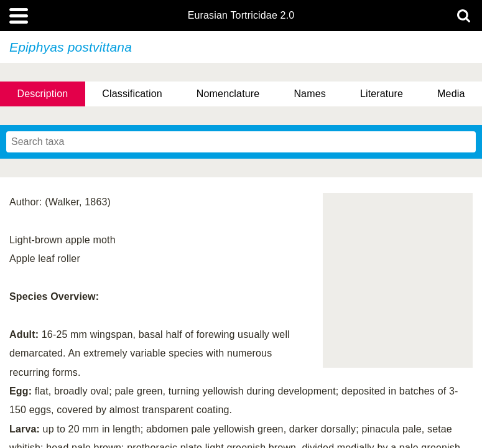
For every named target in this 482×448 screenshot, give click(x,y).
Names (309, 94)
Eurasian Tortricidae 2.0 (241, 16)
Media (451, 94)
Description (43, 94)
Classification (132, 94)
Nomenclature (228, 94)
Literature (382, 94)
